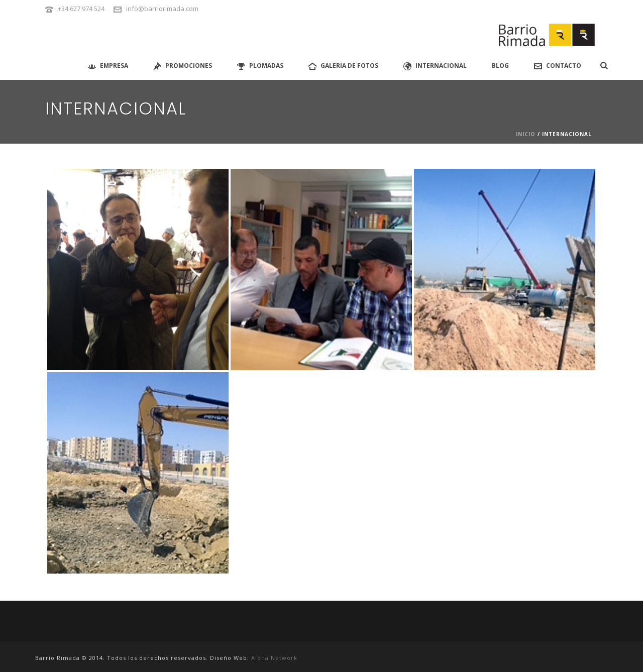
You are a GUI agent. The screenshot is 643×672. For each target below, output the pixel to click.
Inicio (526, 134)
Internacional (435, 66)
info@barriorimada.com (162, 9)
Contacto (558, 66)
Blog (500, 66)
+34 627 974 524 (81, 9)
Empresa (108, 66)
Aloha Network (274, 658)
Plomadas (260, 66)
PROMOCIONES (183, 66)
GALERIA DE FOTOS (343, 66)
